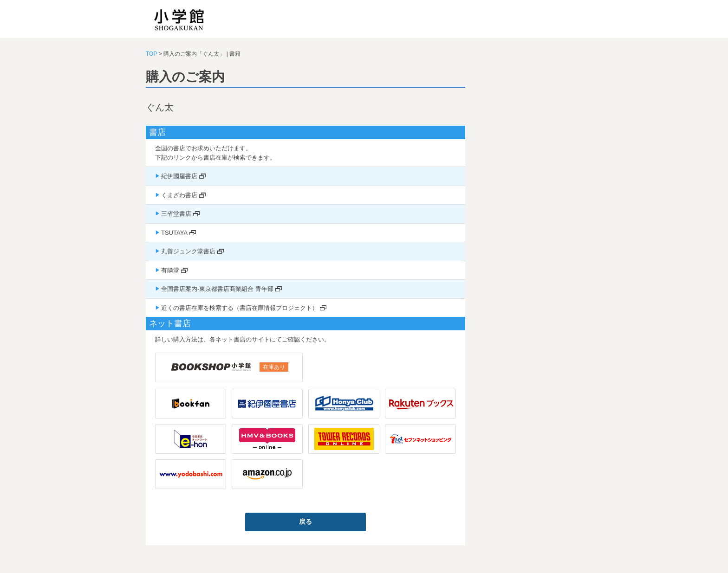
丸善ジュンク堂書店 (188, 251)
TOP (151, 54)
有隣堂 (170, 270)
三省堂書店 (176, 214)
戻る (305, 521)
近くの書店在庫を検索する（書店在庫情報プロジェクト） (240, 308)
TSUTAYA (174, 233)
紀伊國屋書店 (179, 176)
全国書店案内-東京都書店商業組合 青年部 (217, 289)
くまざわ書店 (179, 195)
